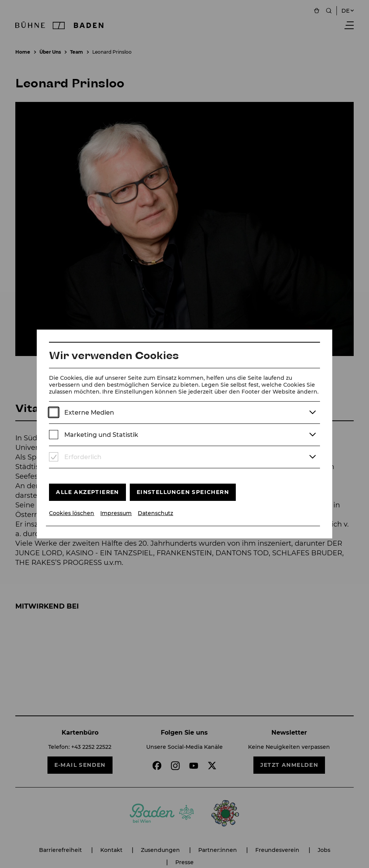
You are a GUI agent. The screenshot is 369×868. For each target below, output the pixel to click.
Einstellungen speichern (183, 492)
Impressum (116, 513)
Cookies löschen (72, 513)
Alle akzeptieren (87, 492)
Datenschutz (155, 513)
